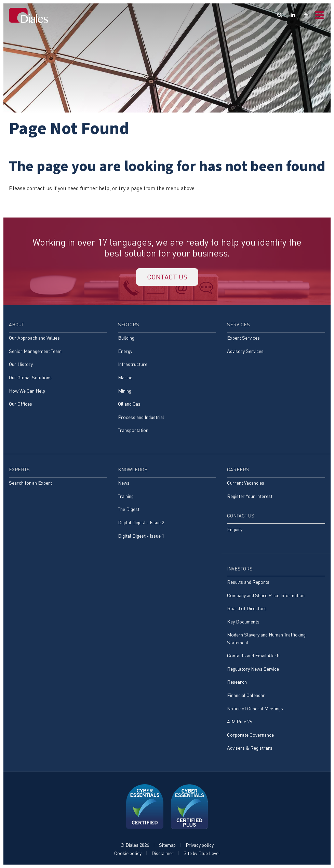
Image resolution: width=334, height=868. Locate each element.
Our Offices (21, 404)
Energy (125, 351)
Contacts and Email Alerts (254, 655)
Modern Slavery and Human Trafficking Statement (266, 638)
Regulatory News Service (253, 669)
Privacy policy (200, 845)
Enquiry (235, 529)
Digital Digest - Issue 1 (141, 536)
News (124, 483)
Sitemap (167, 845)
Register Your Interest (250, 496)
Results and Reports (248, 582)
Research (237, 682)
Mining (125, 391)
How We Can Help (27, 391)
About (16, 324)
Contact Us (241, 516)
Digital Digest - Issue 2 (141, 522)
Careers (238, 469)
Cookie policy (128, 853)
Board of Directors (247, 608)
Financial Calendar (246, 695)
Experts (19, 469)
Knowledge (133, 469)
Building (126, 338)
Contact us (167, 277)
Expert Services (243, 338)
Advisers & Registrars (250, 748)
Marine (125, 377)
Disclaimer (163, 853)
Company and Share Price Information (266, 595)
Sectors (129, 324)
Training (126, 496)
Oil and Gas (129, 404)
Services (238, 324)
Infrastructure (133, 364)
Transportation (133, 430)
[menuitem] (58, 367)
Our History (21, 364)
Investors (240, 569)
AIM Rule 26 (239, 721)
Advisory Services (245, 351)
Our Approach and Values (34, 338)
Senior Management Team (35, 351)
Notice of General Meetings (255, 708)
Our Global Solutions (30, 377)
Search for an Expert (30, 483)
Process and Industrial (141, 417)
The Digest (129, 509)
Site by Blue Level (202, 853)
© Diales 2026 (135, 845)
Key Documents (243, 622)
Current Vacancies (246, 483)
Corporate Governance (250, 735)
